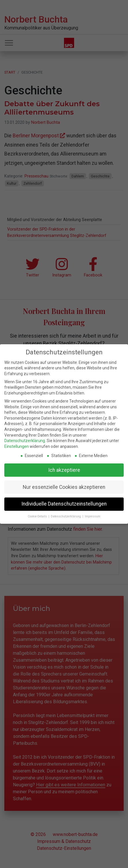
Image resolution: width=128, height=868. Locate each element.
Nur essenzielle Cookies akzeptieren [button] (64, 487)
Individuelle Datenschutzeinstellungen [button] (64, 504)
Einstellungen (17, 446)
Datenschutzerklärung (25, 441)
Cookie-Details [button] (38, 516)
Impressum (93, 516)
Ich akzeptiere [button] (64, 470)
